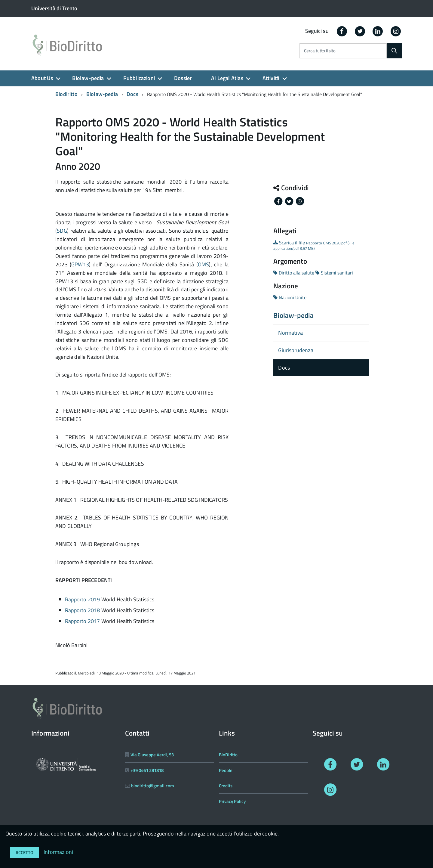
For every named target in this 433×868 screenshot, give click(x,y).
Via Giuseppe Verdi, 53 (152, 755)
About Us (42, 78)
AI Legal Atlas (227, 78)
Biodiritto (66, 94)
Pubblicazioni (139, 78)
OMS (204, 264)
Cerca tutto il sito (320, 51)
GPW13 (80, 264)
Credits (226, 786)
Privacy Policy (232, 801)
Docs (132, 94)
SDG (62, 231)
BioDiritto (228, 755)
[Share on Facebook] (279, 201)
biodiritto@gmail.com (153, 786)
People (226, 770)
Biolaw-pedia (88, 78)
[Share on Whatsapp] (300, 201)
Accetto (25, 852)
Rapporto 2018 (82, 610)
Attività (271, 78)
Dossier (183, 78)
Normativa (290, 333)
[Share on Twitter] (290, 201)
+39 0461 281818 (147, 770)
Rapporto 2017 (82, 621)
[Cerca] (394, 51)
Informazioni (58, 852)
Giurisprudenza (296, 350)
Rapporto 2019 (82, 599)
